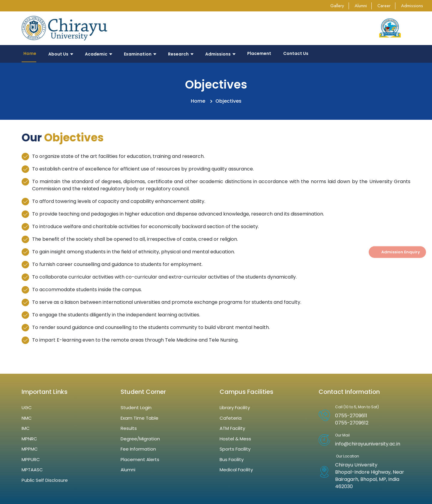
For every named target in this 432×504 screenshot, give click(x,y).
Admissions (412, 6)
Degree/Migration (140, 439)
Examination (140, 54)
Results (129, 428)
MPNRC (29, 439)
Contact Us (296, 53)
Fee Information (138, 449)
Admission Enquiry (401, 252)
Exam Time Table (139, 418)
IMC (26, 428)
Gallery (337, 6)
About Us (61, 54)
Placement (259, 53)
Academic (98, 54)
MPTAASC (32, 470)
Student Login (136, 407)
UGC (27, 407)
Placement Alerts (140, 459)
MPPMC (30, 449)
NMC (27, 418)
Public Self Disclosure (45, 480)
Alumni (361, 6)
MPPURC (31, 459)
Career (384, 6)
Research (181, 54)
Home (29, 53)
